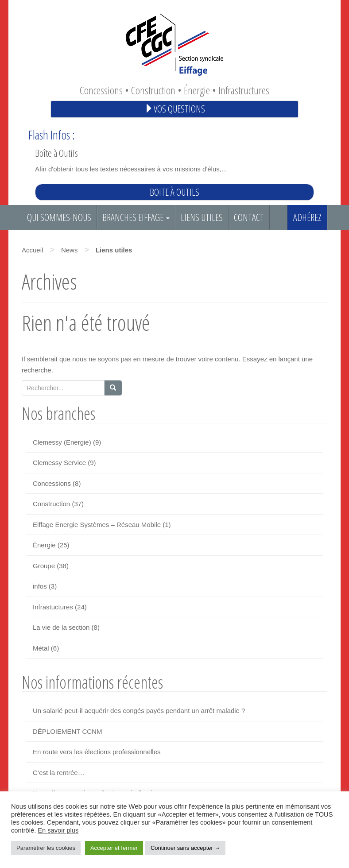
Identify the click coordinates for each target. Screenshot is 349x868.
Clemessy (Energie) (62, 442)
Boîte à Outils (56, 153)
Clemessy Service (59, 463)
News (70, 250)
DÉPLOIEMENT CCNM (67, 731)
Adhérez (307, 217)
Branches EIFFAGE (136, 217)
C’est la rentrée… (59, 773)
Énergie (44, 545)
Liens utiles (202, 217)
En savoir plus (58, 830)
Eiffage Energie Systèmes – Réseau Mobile (97, 525)
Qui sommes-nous (59, 217)
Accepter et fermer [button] (114, 848)
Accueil (32, 250)
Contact (249, 217)
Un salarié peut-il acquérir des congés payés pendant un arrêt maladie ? (139, 711)
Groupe (44, 566)
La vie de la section (61, 627)
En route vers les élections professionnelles (97, 752)
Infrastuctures (53, 607)
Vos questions (175, 109)
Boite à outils (174, 192)
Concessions (52, 483)
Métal (41, 648)
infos (40, 586)
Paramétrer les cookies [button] (46, 848)
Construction (51, 504)
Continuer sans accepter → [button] (186, 848)
